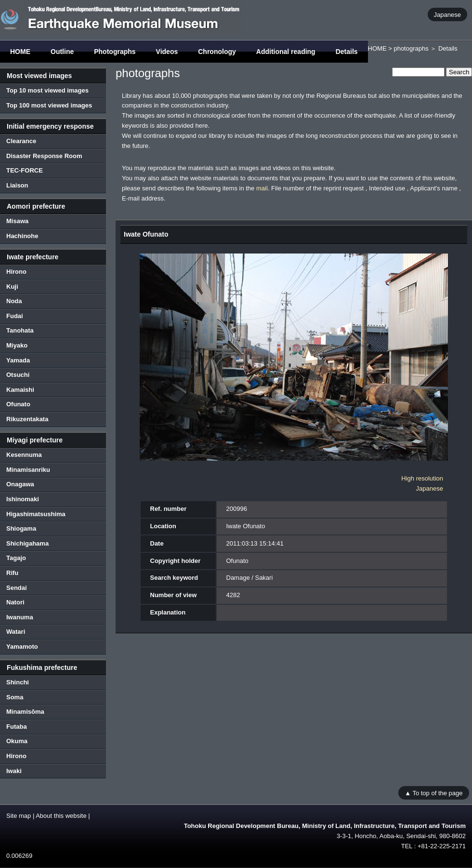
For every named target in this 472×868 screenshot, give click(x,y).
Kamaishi (20, 390)
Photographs (115, 52)
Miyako (17, 345)
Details (347, 52)
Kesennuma (24, 455)
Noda (14, 301)
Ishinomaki (23, 499)
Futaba (17, 727)
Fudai (15, 316)
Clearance (21, 141)
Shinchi (18, 682)
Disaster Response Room (44, 156)
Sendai (17, 588)
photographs (411, 48)
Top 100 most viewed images (49, 105)
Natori (15, 602)
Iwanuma (20, 617)
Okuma (17, 741)
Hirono (16, 272)
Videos (167, 52)
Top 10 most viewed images (47, 90)
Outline (62, 52)
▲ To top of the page (433, 793)
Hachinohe (22, 236)
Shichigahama (27, 543)
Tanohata (20, 330)
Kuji (12, 287)
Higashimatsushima (36, 514)
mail (262, 188)
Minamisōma (25, 712)
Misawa (17, 221)
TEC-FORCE (25, 170)
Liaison (17, 185)
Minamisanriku (28, 470)
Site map (19, 816)
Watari (16, 632)
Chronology (217, 52)
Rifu (12, 573)
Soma (15, 697)
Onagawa (20, 484)
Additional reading (286, 52)
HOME (20, 52)
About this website (61, 816)
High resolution (422, 478)
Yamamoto (22, 647)
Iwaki (14, 771)
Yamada (18, 360)
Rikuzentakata (27, 419)
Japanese (447, 14)
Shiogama (21, 528)
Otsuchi (18, 375)
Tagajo (16, 558)
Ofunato (18, 404)
